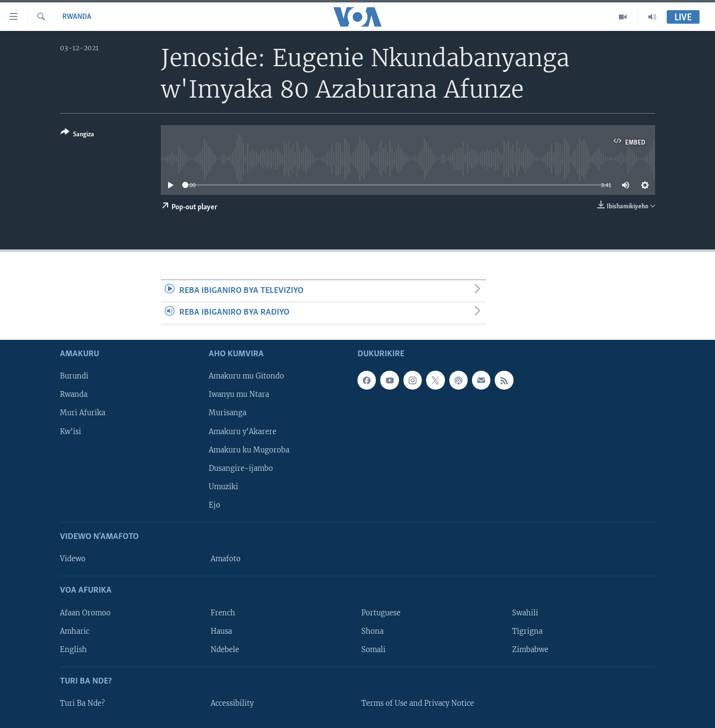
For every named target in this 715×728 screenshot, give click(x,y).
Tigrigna (527, 631)
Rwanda (77, 17)
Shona (372, 631)
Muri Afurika (83, 413)
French (223, 612)
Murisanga (228, 413)
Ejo (214, 505)
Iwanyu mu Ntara (239, 394)
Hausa (221, 631)
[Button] (77, 135)
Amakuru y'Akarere (243, 431)
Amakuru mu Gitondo (246, 376)
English (73, 649)
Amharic (75, 631)
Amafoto (226, 559)
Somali (373, 649)
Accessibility (232, 703)
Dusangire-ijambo (241, 468)
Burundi (74, 376)
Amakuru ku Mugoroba (249, 450)
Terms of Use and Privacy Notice (418, 703)
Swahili (525, 612)
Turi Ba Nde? (82, 703)
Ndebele (225, 649)
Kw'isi (71, 431)
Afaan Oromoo (85, 612)
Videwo (73, 559)
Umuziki (223, 486)
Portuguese (381, 612)
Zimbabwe (530, 649)
